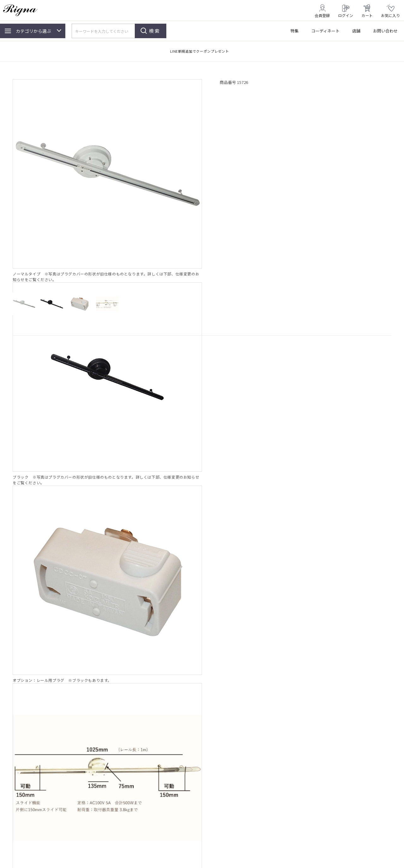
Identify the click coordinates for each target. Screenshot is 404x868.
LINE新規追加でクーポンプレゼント (200, 51)
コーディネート (325, 31)
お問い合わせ (385, 31)
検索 (155, 31)
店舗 (356, 31)
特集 (294, 31)
